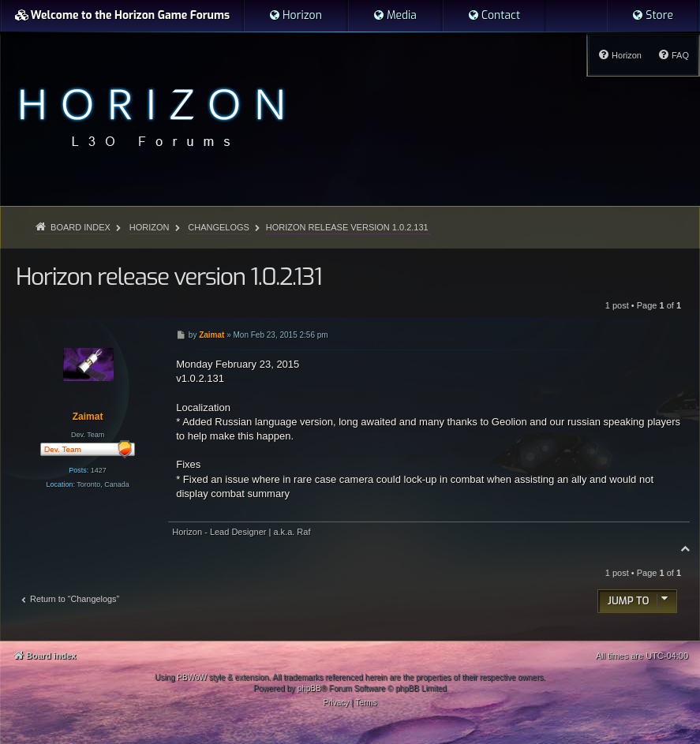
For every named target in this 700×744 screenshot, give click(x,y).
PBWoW (192, 677)
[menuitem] (295, 16)
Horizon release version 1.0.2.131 (347, 227)
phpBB (309, 688)
